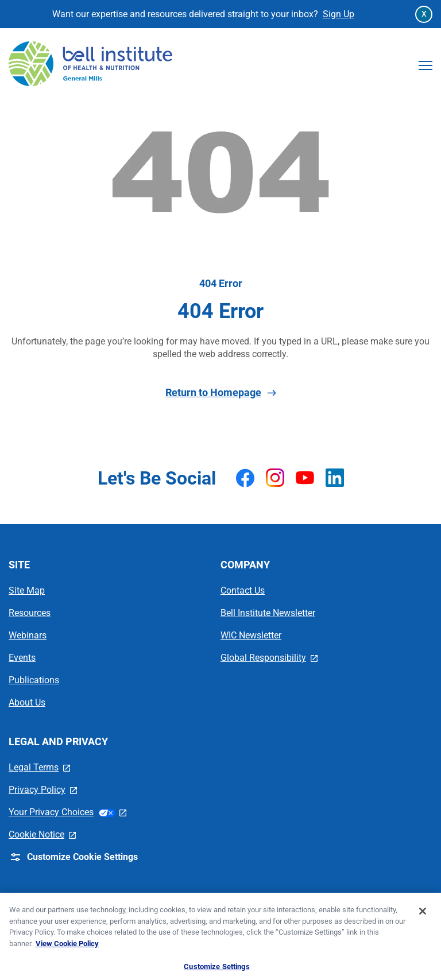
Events (22, 658)
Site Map (27, 590)
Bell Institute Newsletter (268, 613)
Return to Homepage (221, 392)
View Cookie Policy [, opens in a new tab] (67, 949)
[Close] (423, 917)
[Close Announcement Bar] (424, 14)
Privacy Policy (43, 790)
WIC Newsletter (251, 635)
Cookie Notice (42, 834)
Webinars (28, 635)
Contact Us (243, 590)
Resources (30, 613)
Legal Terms (39, 767)
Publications (34, 680)
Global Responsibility (269, 658)
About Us (27, 702)
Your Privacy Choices (67, 812)
